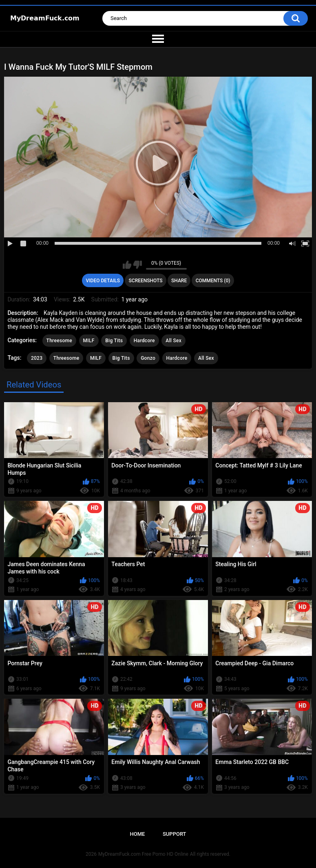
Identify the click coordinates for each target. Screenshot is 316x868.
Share (179, 281)
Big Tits (114, 341)
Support (175, 834)
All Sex (173, 341)
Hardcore (144, 341)
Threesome (60, 341)
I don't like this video (138, 265)
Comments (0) (213, 281)
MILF (89, 341)
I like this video (127, 265)
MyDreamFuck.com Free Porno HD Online (143, 854)
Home (137, 834)
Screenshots (146, 281)
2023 (37, 358)
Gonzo (148, 358)
